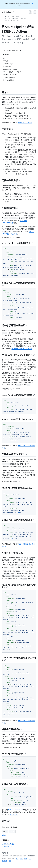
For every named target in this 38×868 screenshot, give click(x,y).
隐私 (21, 859)
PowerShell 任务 (7, 223)
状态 (26, 859)
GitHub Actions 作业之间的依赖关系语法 (19, 659)
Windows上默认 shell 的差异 (18, 355)
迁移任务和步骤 (11, 180)
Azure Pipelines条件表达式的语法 (18, 488)
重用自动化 (14, 814)
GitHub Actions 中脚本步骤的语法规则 (19, 284)
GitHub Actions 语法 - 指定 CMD (17, 419)
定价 (30, 859)
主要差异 (7, 129)
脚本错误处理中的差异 (14, 325)
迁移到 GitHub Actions (12, 18)
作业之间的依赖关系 (13, 553)
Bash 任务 (23, 220)
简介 (5, 92)
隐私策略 (4, 835)
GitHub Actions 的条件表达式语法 (18, 520)
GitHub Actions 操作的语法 (15, 784)
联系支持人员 (7, 847)
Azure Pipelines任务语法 (14, 754)
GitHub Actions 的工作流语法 (22, 348)
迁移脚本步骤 (10, 208)
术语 (17, 859)
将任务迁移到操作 (12, 729)
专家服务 (4, 861)
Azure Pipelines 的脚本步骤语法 (17, 243)
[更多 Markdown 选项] (21, 50)
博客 (10, 861)
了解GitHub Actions (25, 122)
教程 (18, 16)
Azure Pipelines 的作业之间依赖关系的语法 (19, 586)
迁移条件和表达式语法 (14, 454)
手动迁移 (24, 18)
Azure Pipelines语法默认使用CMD (18, 395)
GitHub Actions (9, 16)
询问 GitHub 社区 (8, 844)
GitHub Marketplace (16, 810)
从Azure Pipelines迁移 (12, 20)
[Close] (32, 3)
